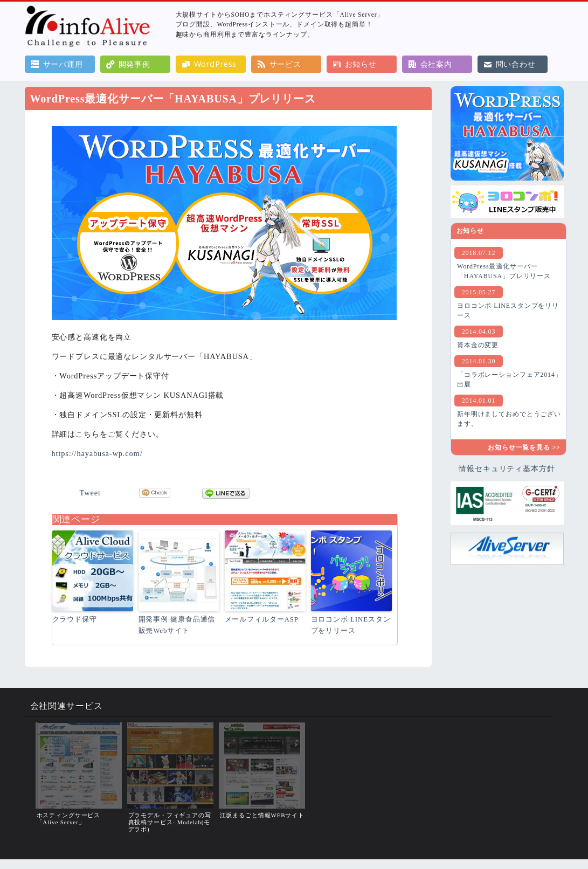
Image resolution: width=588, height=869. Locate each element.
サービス (285, 64)
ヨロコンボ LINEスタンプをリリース (351, 625)
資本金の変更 (478, 345)
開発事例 (134, 64)
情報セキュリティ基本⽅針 (507, 468)
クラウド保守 (75, 619)
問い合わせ (516, 64)
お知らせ (361, 64)
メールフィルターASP (262, 619)
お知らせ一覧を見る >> (524, 447)
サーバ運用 (63, 64)
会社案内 (436, 64)
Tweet (90, 493)
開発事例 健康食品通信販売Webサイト (177, 625)
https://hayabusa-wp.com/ (97, 453)
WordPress (216, 64)
